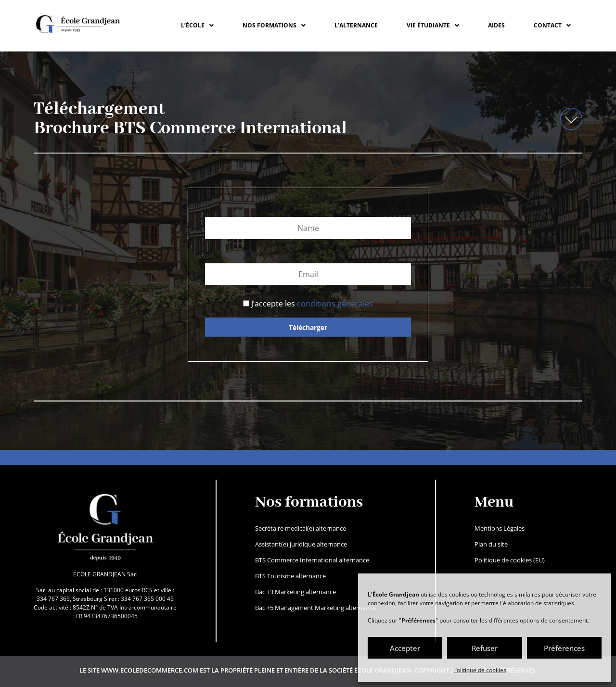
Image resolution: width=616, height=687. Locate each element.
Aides (496, 25)
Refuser (485, 648)
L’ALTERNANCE (356, 25)
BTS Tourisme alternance (290, 576)
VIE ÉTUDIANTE (433, 25)
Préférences (564, 648)
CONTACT (552, 25)
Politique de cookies (480, 670)
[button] (197, 25)
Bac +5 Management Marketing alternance (315, 608)
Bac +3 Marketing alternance (295, 592)
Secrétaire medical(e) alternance (301, 528)
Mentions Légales (500, 528)
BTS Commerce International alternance (312, 560)
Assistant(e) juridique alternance (301, 544)
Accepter (405, 648)
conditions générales (335, 304)
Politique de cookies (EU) (510, 560)
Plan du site (491, 544)
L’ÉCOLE (197, 25)
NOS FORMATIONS (274, 25)
